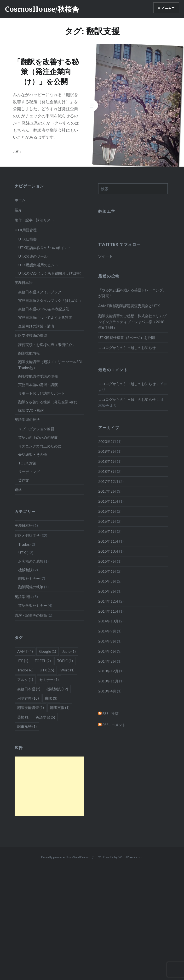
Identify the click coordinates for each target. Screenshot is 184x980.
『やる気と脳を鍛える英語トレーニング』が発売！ (132, 293)
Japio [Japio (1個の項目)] (69, 651)
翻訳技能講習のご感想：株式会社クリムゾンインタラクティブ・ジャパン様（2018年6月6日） (132, 322)
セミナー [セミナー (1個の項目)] (49, 680)
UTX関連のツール (33, 256)
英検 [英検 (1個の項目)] (23, 717)
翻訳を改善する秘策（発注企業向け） (49, 402)
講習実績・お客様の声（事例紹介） (47, 345)
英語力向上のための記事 (38, 437)
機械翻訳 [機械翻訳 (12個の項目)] (57, 689)
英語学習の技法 (27, 419)
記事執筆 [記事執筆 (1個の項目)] (27, 726)
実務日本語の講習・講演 (38, 385)
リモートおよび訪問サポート (42, 393)
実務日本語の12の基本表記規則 (44, 309)
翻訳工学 (107, 211)
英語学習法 (24, 597)
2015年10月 (108, 551)
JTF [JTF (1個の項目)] (23, 661)
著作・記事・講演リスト (34, 220)
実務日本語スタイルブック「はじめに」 (51, 300)
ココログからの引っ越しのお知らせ (127, 348)
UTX (22, 553)
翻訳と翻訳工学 (27, 535)
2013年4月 (107, 691)
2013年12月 (108, 671)
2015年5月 (107, 581)
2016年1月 (107, 531)
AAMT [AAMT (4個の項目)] (25, 651)
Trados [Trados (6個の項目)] (25, 670)
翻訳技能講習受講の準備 (38, 376)
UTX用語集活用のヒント (38, 265)
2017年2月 (107, 491)
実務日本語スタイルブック (40, 292)
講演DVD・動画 (31, 410)
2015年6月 (107, 571)
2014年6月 (107, 651)
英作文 (24, 480)
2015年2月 (107, 591)
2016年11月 (108, 501)
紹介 (18, 210)
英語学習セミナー (33, 605)
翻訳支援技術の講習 (31, 335)
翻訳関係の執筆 (31, 587)
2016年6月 (107, 511)
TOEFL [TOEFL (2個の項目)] (43, 661)
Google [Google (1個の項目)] (48, 651)
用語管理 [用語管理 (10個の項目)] (28, 698)
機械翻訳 (25, 570)
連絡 (18, 490)
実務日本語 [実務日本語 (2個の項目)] (29, 689)
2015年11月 (108, 541)
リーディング (29, 472)
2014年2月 (107, 661)
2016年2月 (107, 521)
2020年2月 (107, 441)
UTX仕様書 (27, 239)
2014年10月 (108, 621)
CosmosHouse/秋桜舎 (42, 9)
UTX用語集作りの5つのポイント (45, 248)
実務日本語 (24, 283)
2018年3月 (107, 471)
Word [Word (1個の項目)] (67, 670)
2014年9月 (107, 631)
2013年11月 (108, 681)
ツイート (105, 256)
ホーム (20, 200)
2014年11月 (108, 611)
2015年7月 (107, 561)
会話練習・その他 (33, 454)
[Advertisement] (49, 786)
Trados (24, 544)
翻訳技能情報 (29, 353)
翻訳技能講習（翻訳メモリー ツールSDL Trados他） (51, 365)
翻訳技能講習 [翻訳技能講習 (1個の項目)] (31, 708)
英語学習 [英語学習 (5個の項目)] (45, 717)
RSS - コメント (112, 725)
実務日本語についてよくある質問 (45, 317)
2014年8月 (107, 641)
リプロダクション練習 (36, 429)
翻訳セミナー (29, 578)
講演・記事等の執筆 (31, 615)
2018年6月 (107, 461)
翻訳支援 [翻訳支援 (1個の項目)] (60, 708)
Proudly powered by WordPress (65, 857)
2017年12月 (108, 481)
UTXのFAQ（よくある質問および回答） (51, 273)
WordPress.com (130, 857)
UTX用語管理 (26, 230)
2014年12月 (108, 601)
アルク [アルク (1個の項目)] (25, 680)
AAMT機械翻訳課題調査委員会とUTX (129, 306)
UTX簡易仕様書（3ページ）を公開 (126, 338)
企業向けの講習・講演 (36, 326)
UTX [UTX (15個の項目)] (47, 670)
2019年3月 (107, 451)
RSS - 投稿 (108, 713)
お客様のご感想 (31, 561)
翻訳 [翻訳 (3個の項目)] (51, 698)
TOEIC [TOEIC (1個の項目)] (65, 661)
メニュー (167, 8)
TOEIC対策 (27, 463)
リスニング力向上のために (40, 446)
